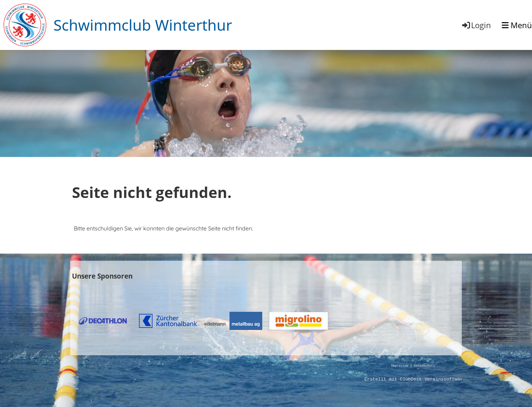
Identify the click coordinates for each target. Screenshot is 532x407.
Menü (517, 25)
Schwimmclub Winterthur (143, 25)
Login (476, 25)
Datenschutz (425, 366)
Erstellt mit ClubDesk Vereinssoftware (415, 380)
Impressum (399, 366)
